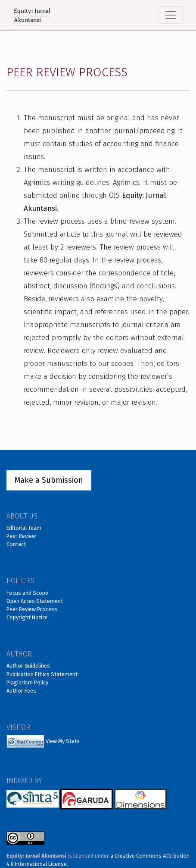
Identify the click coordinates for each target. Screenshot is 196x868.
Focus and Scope (27, 593)
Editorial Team (24, 528)
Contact (16, 544)
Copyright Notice (27, 617)
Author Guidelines (28, 666)
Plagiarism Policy (27, 682)
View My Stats (63, 741)
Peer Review (21, 536)
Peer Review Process (32, 609)
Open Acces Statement (35, 601)
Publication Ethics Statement (42, 674)
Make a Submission (49, 480)
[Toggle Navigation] (171, 15)
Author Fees (21, 691)
